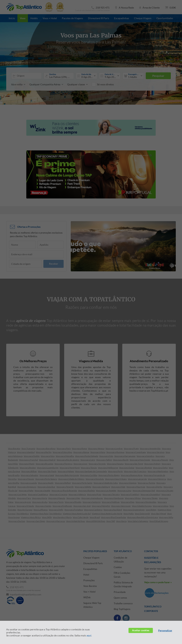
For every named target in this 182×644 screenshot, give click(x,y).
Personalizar (165, 630)
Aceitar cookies (141, 630)
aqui (89, 635)
